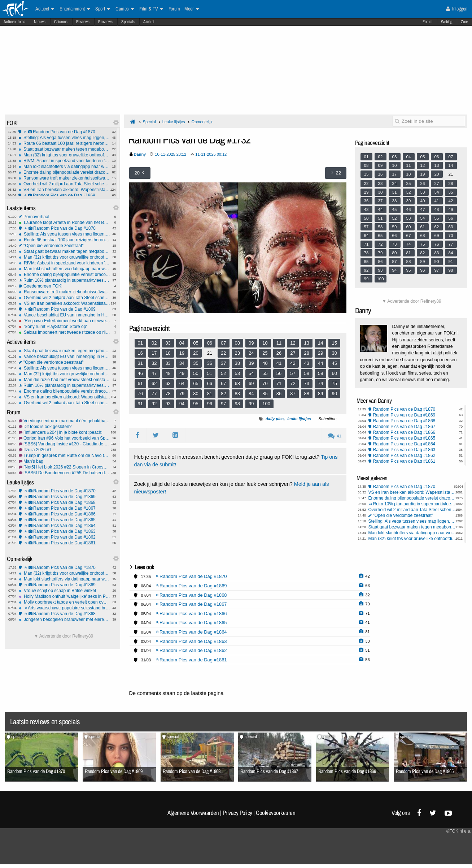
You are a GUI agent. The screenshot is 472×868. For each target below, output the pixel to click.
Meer (192, 9)
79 (182, 394)
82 (223, 394)
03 (168, 343)
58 (307, 373)
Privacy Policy (237, 813)
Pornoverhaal (64, 217)
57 (293, 373)
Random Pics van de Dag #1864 (64, 526)
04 (182, 343)
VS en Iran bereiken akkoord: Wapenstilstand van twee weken (64, 190)
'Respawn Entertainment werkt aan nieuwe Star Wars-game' (64, 321)
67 (223, 383)
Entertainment (75, 9)
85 (265, 394)
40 (265, 363)
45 (334, 363)
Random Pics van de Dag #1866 (64, 514)
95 (196, 404)
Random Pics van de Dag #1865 (64, 520)
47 (154, 373)
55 (265, 373)
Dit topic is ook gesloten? (64, 427)
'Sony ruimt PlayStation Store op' (64, 327)
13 (307, 343)
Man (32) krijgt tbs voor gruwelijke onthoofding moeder (64, 155)
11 (279, 343)
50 (196, 373)
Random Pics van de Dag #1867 (64, 508)
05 (196, 343)
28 (307, 353)
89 (320, 394)
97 (223, 404)
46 (140, 373)
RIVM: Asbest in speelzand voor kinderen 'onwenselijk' (64, 161)
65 (196, 383)
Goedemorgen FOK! (64, 286)
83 (237, 394)
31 (140, 363)
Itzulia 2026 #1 (64, 450)
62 (154, 383)
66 (210, 383)
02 (154, 343)
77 (154, 394)
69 (251, 383)
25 (265, 353)
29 (320, 353)
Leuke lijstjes (174, 122)
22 (223, 353)
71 (279, 383)
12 (293, 343)
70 (265, 383)
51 (210, 373)
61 (140, 383)
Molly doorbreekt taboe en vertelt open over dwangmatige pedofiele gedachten (64, 602)
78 (168, 394)
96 (210, 404)
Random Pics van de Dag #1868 (64, 502)
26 (279, 353)
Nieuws (40, 22)
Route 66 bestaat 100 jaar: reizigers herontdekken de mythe (64, 143)
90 (334, 394)
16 (140, 353)
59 (320, 373)
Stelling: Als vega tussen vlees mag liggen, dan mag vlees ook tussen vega (64, 138)
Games (125, 9)
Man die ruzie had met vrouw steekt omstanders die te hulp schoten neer (64, 380)
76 (140, 394)
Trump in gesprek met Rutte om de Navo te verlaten (64, 455)
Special (149, 122)
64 (182, 383)
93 (168, 404)
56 (279, 373)
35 (196, 363)
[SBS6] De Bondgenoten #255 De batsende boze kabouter (64, 473)
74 (320, 383)
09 (251, 343)
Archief (149, 22)
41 (279, 363)
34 (182, 363)
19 (182, 353)
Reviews (83, 22)
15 (334, 343)
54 (251, 373)
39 (251, 363)
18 (168, 353)
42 (293, 363)
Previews (105, 22)
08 (237, 343)
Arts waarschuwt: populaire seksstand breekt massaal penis (64, 608)
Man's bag (64, 461)
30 (334, 353)
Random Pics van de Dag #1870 (64, 132)
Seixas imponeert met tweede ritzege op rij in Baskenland (64, 332)
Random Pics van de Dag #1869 (64, 195)
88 (307, 394)
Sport (103, 9)
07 (223, 343)
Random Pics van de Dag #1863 (64, 531)
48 (168, 373)
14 (320, 343)
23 (237, 353)
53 (237, 373)
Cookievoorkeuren (276, 813)
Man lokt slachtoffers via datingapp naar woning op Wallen (64, 167)
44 (320, 363)
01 (140, 343)
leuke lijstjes (299, 419)
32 (154, 363)
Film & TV (151, 9)
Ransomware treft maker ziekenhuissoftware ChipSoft (64, 178)
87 (293, 394)
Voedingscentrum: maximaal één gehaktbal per (64, 421)
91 (140, 404)
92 (154, 404)
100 (266, 404)
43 (307, 363)
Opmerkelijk (202, 122)
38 (237, 363)
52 (223, 373)
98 (237, 404)
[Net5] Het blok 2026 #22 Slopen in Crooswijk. (64, 467)
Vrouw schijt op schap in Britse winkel (64, 591)
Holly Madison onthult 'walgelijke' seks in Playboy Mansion (64, 596)
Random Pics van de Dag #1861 (64, 543)
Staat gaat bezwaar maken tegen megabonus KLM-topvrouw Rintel (64, 149)
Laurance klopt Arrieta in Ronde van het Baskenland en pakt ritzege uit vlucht (64, 223)
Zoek (465, 22)
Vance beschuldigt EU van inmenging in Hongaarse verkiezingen (64, 315)
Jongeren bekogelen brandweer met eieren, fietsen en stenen (64, 619)
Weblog (447, 22)
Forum (427, 22)
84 (251, 394)
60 (334, 373)
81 (210, 394)
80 (196, 394)
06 (210, 343)
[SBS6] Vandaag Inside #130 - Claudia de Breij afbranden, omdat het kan (64, 444)
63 (168, 383)
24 (251, 353)
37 (223, 363)
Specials (128, 22)
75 (334, 383)
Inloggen (457, 9)
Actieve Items (14, 22)
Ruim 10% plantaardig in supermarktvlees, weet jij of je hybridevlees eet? (64, 280)
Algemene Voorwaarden (193, 813)
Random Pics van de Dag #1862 (64, 537)
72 (293, 383)
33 (168, 363)
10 (265, 343)
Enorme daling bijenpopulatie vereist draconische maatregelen (64, 172)
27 (293, 353)
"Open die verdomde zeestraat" (64, 246)
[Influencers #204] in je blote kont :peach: (64, 432)
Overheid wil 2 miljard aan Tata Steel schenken (64, 184)
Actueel (45, 9)
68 (237, 383)
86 (279, 394)
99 (251, 404)
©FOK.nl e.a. (459, 831)
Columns (61, 22)
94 (182, 404)
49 (182, 373)
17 (154, 353)
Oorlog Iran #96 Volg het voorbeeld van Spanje (64, 438)
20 (196, 353)
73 (307, 383)
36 (210, 363)
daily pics (275, 419)
